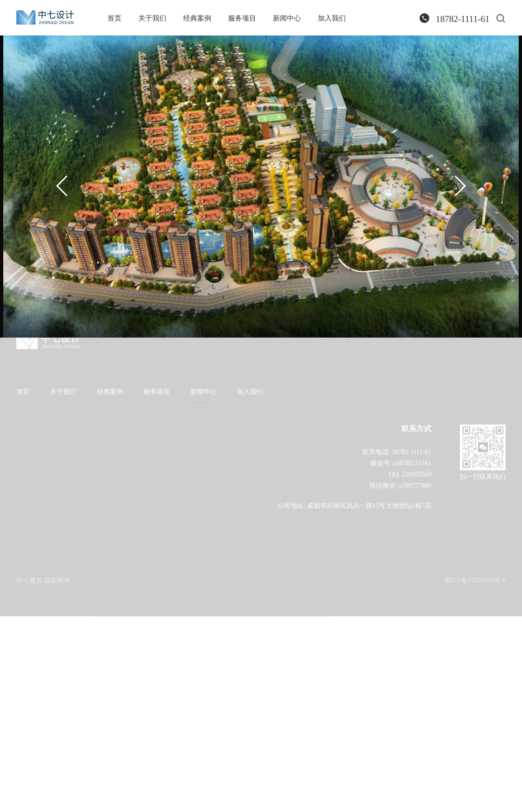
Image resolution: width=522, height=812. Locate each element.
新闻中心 (287, 18)
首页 (114, 18)
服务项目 (242, 18)
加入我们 (332, 18)
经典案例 (197, 18)
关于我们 (152, 18)
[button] (62, 186)
